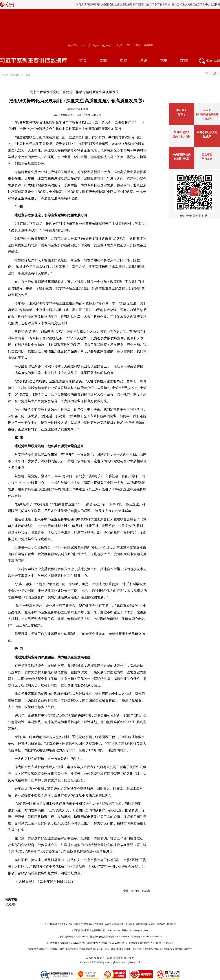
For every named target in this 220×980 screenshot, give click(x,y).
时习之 (181, 114)
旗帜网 (216, 4)
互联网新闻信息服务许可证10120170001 (66, 943)
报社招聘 (78, 924)
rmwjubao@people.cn (152, 937)
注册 (217, 60)
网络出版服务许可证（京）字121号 (128, 949)
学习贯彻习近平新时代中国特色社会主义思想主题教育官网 (109, 4)
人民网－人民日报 (92, 115)
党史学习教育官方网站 (158, 4)
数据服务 (130, 924)
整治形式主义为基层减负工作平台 (191, 4)
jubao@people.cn (141, 930)
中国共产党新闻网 (11, 75)
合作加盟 (109, 924)
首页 (83, 60)
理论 (144, 60)
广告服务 (99, 924)
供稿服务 (120, 924)
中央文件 (207, 119)
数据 (184, 60)
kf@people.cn (82, 937)
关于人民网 (67, 924)
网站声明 (140, 924)
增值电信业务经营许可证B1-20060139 (106, 943)
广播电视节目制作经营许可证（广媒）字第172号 (150, 943)
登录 (209, 60)
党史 (164, 60)
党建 (123, 60)
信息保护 (161, 924)
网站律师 (151, 924)
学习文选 (207, 159)
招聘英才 (89, 924)
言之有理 (207, 155)
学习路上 (181, 110)
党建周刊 (11, 905)
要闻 (103, 60)
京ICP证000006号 (154, 949)
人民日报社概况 (52, 924)
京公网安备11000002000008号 (178, 949)
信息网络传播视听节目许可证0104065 (46, 949)
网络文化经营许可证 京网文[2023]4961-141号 (87, 949)
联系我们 (171, 924)
